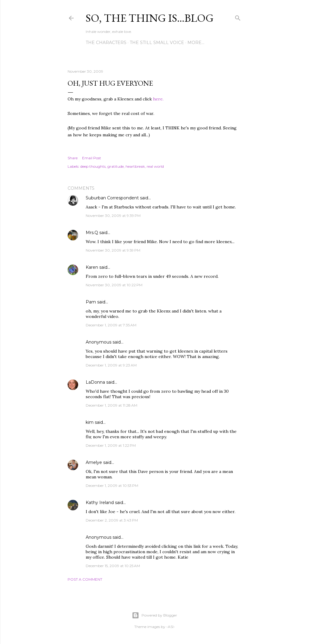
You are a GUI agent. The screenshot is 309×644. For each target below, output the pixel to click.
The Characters (106, 43)
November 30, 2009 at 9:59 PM (113, 250)
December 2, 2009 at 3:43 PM (112, 520)
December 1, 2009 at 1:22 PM (111, 445)
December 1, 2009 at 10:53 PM (112, 485)
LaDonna (95, 382)
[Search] (238, 17)
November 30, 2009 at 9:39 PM (113, 216)
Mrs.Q (92, 233)
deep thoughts (93, 166)
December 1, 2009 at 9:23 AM (111, 365)
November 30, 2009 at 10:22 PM (114, 285)
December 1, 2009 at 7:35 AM (111, 325)
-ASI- (171, 627)
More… (196, 43)
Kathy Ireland (100, 503)
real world (155, 166)
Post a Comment (85, 579)
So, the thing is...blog (150, 18)
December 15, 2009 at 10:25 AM (113, 566)
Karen (92, 267)
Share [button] (73, 158)
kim (90, 422)
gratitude (116, 166)
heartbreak (135, 166)
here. (158, 99)
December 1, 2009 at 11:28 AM (111, 405)
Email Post (92, 158)
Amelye (94, 462)
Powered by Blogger (154, 615)
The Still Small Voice (157, 43)
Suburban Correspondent (112, 198)
